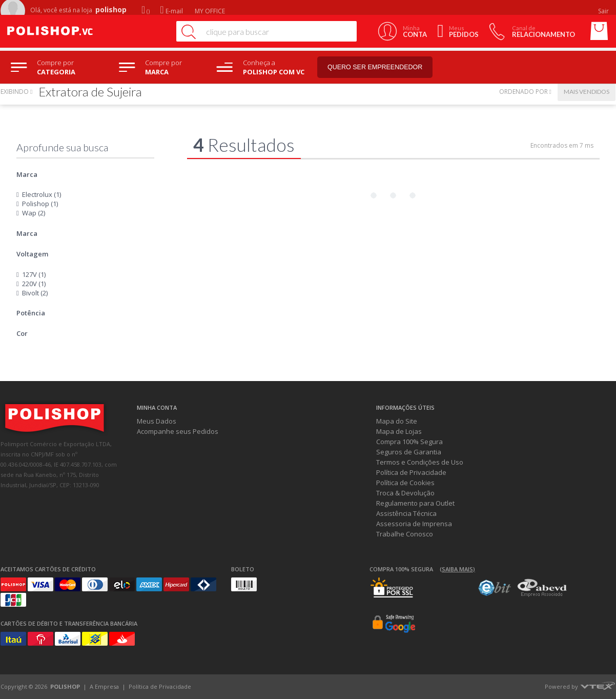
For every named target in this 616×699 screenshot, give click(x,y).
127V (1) (34, 274)
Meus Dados (157, 421)
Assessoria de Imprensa (414, 524)
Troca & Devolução (405, 493)
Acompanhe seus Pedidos (178, 431)
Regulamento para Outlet (415, 503)
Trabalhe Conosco (405, 534)
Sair (604, 11)
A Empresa (104, 686)
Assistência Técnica (406, 513)
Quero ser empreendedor (382, 67)
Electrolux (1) (42, 194)
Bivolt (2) (35, 293)
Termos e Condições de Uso (420, 462)
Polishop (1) (40, 204)
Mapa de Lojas (399, 431)
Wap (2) (34, 213)
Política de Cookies (405, 483)
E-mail (171, 11)
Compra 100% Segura (409, 442)
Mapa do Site (397, 421)
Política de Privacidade (411, 472)
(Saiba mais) (457, 569)
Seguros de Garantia (409, 452)
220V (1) (34, 284)
